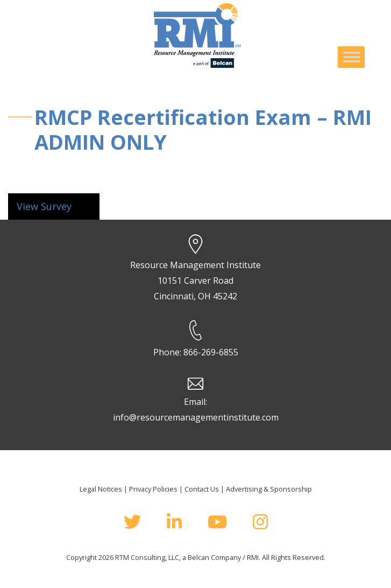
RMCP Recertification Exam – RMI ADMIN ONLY (203, 129)
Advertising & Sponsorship (269, 489)
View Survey (44, 206)
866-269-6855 (211, 352)
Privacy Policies (153, 489)
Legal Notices (101, 489)
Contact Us (202, 489)
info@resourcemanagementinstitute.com (196, 417)
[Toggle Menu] (352, 57)
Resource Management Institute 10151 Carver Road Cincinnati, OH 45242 (195, 281)
